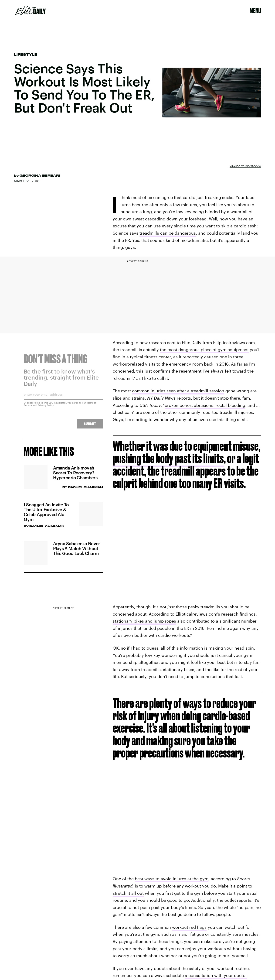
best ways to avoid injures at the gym (172, 879)
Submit (90, 426)
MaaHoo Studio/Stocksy (245, 166)
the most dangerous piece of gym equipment (204, 350)
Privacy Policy (46, 408)
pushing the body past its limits (168, 458)
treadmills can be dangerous (168, 233)
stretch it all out (128, 893)
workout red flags (189, 927)
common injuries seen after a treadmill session (178, 391)
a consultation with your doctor (216, 975)
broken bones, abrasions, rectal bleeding (205, 405)
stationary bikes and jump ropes (144, 621)
